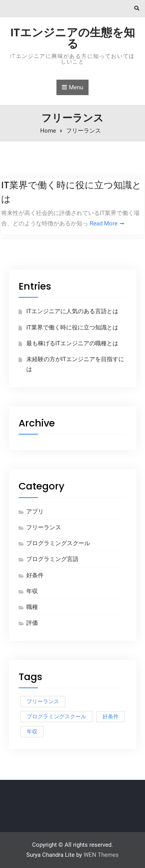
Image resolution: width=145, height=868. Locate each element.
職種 (32, 607)
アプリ (35, 512)
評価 (32, 623)
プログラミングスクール (58, 543)
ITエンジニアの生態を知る (73, 38)
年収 (32, 591)
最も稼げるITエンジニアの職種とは (72, 343)
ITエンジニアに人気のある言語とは (72, 311)
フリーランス (44, 527)
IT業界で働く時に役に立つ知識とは (72, 327)
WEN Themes (101, 855)
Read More (104, 223)
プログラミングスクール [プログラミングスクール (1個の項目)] (56, 716)
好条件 (35, 575)
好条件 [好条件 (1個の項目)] (111, 716)
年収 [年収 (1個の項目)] (32, 732)
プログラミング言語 (52, 559)
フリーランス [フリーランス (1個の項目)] (43, 701)
